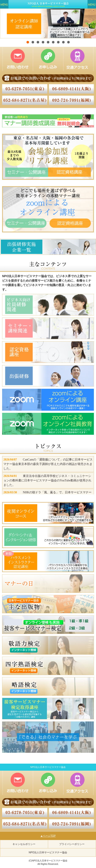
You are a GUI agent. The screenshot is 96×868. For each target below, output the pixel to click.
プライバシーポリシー (72, 844)
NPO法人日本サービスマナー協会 (48, 852)
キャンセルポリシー (24, 844)
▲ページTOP (48, 836)
